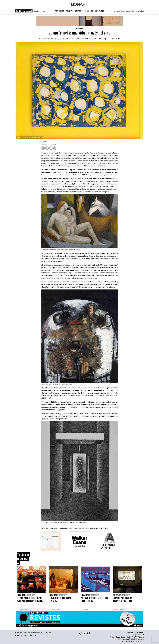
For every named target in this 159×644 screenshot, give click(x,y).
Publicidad (48, 633)
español (37, 11)
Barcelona (31, 595)
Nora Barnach (84, 610)
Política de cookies (37, 633)
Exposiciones (79, 28)
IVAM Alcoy (104, 528)
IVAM (43, 528)
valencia (44, 144)
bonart (44, 142)
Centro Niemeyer (52, 528)
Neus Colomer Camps (22, 610)
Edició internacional (24, 11)
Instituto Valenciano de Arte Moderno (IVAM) (74, 528)
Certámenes (117, 595)
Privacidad (26, 633)
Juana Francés (95, 528)
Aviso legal (19, 633)
